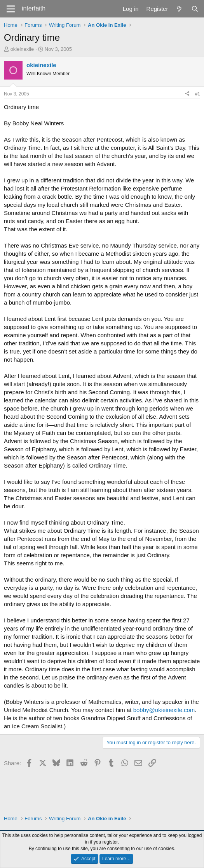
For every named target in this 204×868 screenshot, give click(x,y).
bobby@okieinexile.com (164, 710)
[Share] (187, 94)
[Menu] (11, 9)
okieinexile (22, 49)
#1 (198, 94)
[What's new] (179, 9)
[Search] (195, 9)
